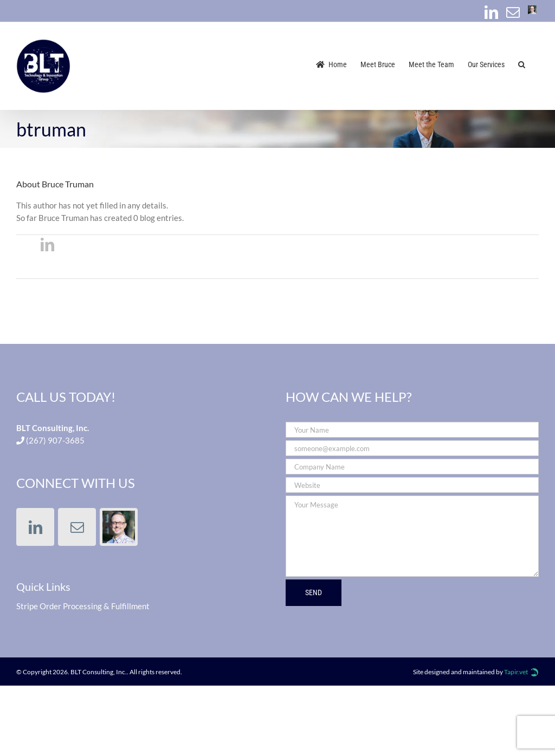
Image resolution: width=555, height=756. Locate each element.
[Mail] (77, 527)
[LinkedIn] (35, 527)
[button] (522, 64)
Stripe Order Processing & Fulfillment (83, 606)
